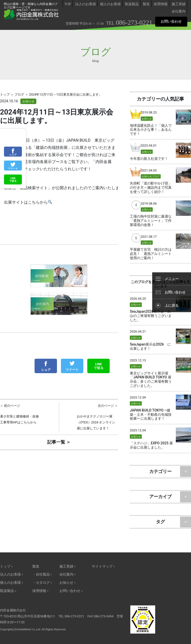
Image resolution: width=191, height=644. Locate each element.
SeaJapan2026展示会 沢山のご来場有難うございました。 (151, 316)
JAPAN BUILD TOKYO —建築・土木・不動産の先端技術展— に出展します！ (151, 414)
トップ (5, 566)
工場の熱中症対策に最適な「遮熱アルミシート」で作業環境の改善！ (151, 221)
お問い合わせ (171, 21)
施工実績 (179, 4)
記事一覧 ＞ (59, 442)
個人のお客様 (110, 4)
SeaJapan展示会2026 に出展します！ (150, 346)
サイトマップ (102, 566)
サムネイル (183, 117)
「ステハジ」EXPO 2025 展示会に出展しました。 (151, 445)
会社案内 (179, 11)
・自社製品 (41, 574)
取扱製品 (132, 4)
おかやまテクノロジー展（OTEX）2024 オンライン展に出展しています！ (97, 416)
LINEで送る (99, 366)
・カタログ (41, 583)
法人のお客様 (86, 4)
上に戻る (172, 305)
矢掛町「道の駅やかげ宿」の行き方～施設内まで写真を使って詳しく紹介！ (151, 187)
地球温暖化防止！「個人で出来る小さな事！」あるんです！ (151, 130)
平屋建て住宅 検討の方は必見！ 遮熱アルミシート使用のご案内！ (151, 254)
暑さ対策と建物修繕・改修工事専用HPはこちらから (21, 413)
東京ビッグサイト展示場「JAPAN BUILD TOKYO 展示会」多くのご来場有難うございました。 (151, 380)
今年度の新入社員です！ (149, 159)
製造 (146, 4)
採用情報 (161, 4)
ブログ (156, 176)
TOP (68, 4)
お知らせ (28, 101)
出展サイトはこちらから (28, 203)
